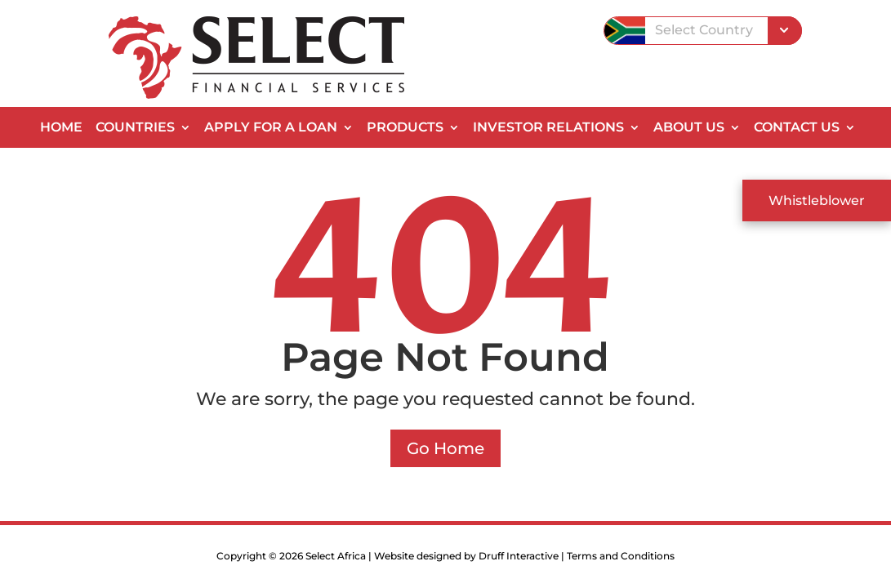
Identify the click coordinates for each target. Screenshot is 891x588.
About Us (689, 128)
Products (405, 128)
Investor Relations (548, 128)
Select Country (704, 30)
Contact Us (797, 128)
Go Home (445, 448)
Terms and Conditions (621, 556)
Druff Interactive (519, 556)
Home (61, 128)
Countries (135, 128)
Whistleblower (817, 200)
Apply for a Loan (271, 128)
